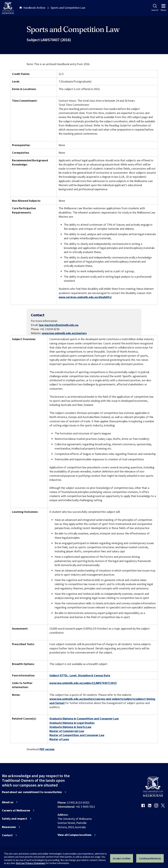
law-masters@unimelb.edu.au (59, 325)
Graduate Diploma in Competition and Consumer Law (84, 719)
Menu (163, 8)
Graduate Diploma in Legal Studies (72, 723)
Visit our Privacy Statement (31, 863)
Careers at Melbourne (16, 810)
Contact (7, 835)
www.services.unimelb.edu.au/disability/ (85, 297)
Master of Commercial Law (67, 731)
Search (155, 8)
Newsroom (9, 827)
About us (8, 802)
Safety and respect (15, 819)
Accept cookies (122, 858)
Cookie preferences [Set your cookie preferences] (150, 858)
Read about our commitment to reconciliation (32, 792)
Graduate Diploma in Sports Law (70, 727)
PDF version (47, 749)
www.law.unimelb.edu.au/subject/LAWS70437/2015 (83, 683)
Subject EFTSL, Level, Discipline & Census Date (80, 675)
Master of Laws (59, 739)
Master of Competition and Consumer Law (77, 735)
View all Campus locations (75, 835)
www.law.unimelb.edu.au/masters (64, 333)
